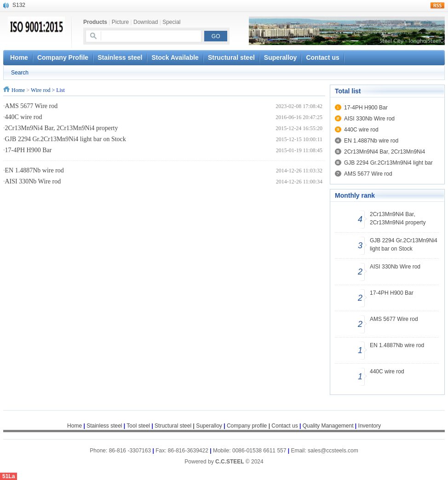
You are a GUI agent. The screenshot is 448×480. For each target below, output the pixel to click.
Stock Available (175, 57)
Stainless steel (120, 57)
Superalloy (281, 57)
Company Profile (63, 57)
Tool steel (138, 426)
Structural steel (231, 57)
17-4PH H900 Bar (29, 150)
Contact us (322, 57)
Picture (120, 22)
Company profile (249, 426)
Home (18, 90)
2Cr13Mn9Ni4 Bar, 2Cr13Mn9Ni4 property (62, 128)
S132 (19, 5)
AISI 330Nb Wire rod (33, 181)
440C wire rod (24, 117)
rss (437, 6)
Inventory (370, 426)
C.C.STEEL (230, 462)
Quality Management (328, 426)
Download (146, 22)
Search (20, 73)
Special (171, 22)
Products (95, 22)
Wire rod (41, 90)
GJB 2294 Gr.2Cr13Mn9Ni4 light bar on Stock (66, 139)
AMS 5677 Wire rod (32, 106)
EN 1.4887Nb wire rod (34, 170)
